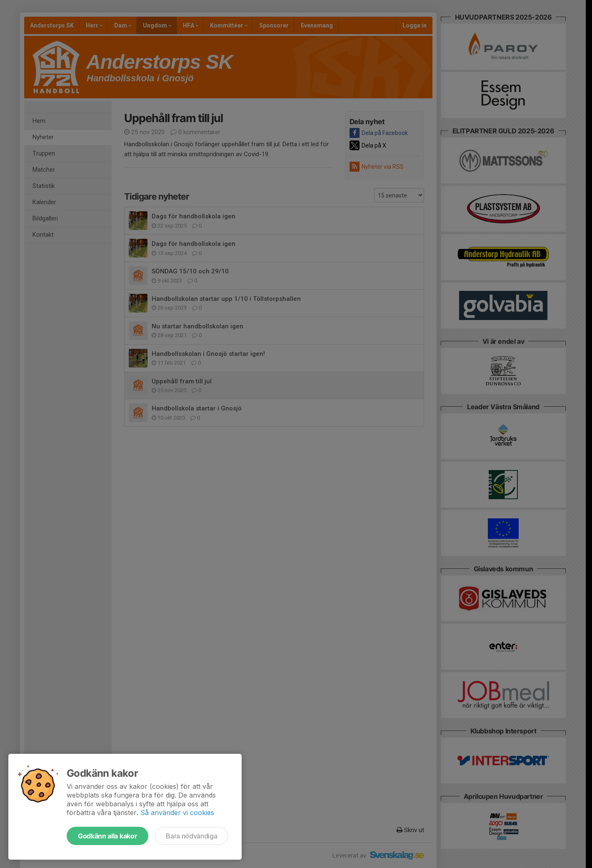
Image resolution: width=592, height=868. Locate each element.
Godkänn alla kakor (107, 836)
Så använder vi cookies (177, 813)
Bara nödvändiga (191, 836)
